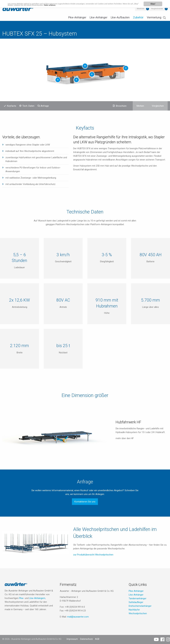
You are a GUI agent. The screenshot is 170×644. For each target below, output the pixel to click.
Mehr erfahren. (67, 5)
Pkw (21, 598)
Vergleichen (158, 106)
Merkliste (141, 9)
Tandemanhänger (138, 598)
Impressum (72, 639)
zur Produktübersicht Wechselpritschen (93, 555)
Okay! (153, 4)
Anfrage (45, 106)
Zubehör (138, 17)
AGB (97, 639)
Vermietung (154, 17)
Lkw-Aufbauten (120, 17)
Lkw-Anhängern (37, 598)
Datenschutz (86, 639)
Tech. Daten (28, 106)
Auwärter (18, 9)
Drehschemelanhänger (140, 606)
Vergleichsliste (157, 9)
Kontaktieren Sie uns (85, 502)
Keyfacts (12, 106)
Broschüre (121, 106)
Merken (140, 106)
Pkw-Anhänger (77, 17)
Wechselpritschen (138, 613)
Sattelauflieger (136, 602)
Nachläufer (134, 610)
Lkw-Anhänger (99, 17)
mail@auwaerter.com (78, 617)
